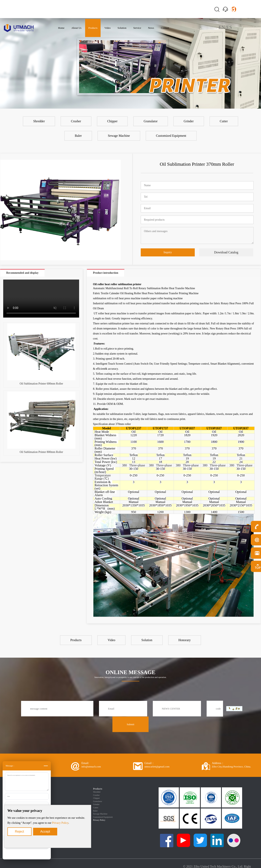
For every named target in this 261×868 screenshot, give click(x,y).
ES (229, 27)
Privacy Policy (60, 823)
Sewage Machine (100, 814)
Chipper (96, 798)
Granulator (98, 801)
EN (222, 27)
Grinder (96, 804)
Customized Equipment (103, 817)
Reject (19, 831)
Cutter (96, 808)
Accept (45, 831)
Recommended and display (22, 273)
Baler (95, 811)
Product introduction (106, 273)
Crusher (96, 795)
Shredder (97, 792)
